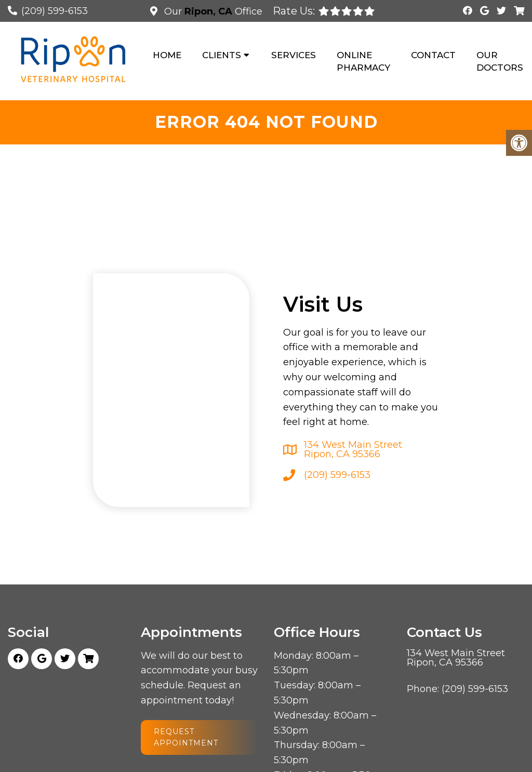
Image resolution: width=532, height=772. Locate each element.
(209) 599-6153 (55, 11)
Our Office (212, 11)
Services (294, 55)
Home (167, 55)
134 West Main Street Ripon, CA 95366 (353, 449)
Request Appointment (186, 737)
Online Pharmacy (363, 61)
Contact (433, 55)
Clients (222, 55)
